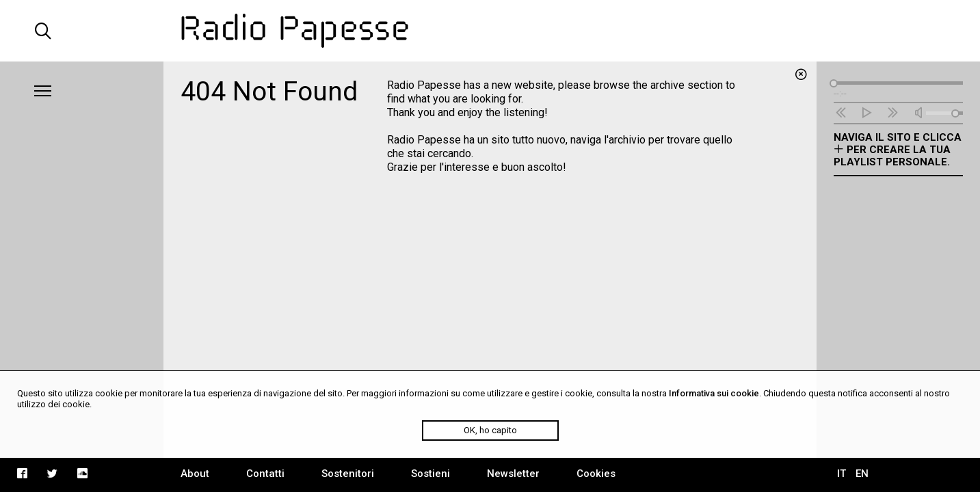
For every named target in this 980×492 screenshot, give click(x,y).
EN (862, 474)
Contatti (265, 474)
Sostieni (431, 474)
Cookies (596, 474)
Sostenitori (348, 474)
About (195, 474)
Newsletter (513, 474)
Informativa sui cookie (714, 393)
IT (842, 474)
